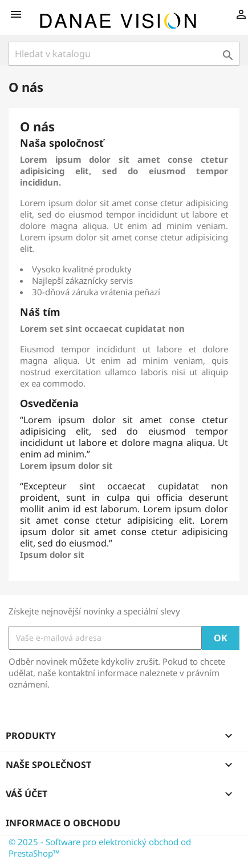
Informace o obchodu (63, 823)
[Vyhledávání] (124, 54)
